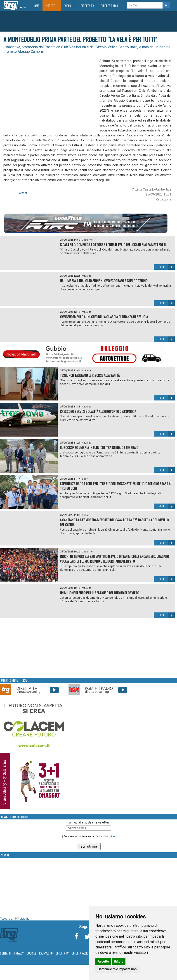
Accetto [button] (103, 962)
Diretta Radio (109, 6)
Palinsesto (46, 953)
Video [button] (69, 6)
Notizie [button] (52, 6)
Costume (87, 240)
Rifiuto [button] (119, 962)
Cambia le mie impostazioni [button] (117, 969)
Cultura (86, 515)
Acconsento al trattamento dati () (91, 836)
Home (38, 6)
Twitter (22, 193)
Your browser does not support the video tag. (34, 649)
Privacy (19, 953)
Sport (85, 479)
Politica (86, 371)
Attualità (86, 276)
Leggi (166, 267)
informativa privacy (107, 836)
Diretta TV (87, 6)
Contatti (6, 953)
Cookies (31, 953)
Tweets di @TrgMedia (15, 919)
